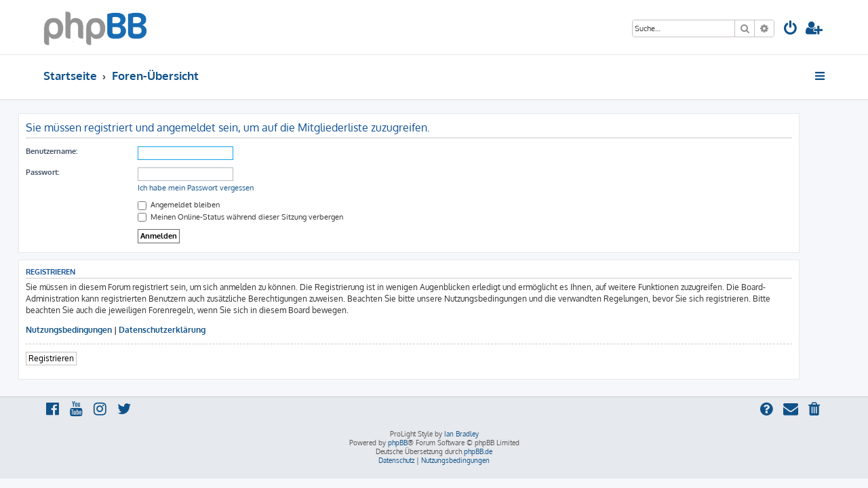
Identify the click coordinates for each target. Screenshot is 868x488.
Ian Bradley (461, 434)
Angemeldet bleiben (204, 205)
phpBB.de (478, 451)
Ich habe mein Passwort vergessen (221, 188)
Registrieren (76, 358)
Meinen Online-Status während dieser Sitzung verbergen (265, 217)
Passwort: (67, 172)
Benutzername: (77, 151)
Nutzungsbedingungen (94, 330)
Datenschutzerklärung (187, 330)
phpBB (398, 443)
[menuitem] (791, 29)
